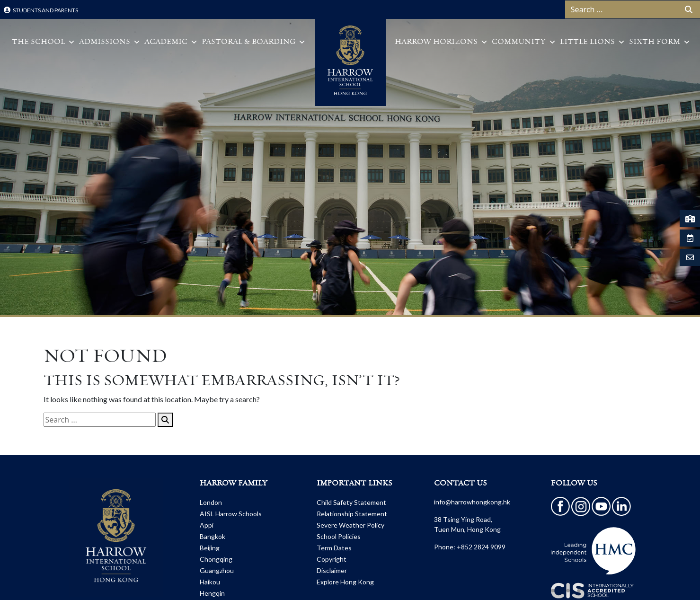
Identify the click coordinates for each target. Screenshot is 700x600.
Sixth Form (660, 42)
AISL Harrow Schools (231, 514)
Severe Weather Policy (350, 525)
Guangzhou (217, 570)
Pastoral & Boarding (254, 42)
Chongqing (216, 559)
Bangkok (213, 536)
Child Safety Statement (351, 502)
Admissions (110, 42)
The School (44, 42)
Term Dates (334, 548)
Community (524, 42)
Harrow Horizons (441, 42)
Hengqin (212, 593)
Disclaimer (332, 570)
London (211, 502)
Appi (207, 525)
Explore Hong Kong (345, 582)
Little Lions (593, 42)
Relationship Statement (352, 514)
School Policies (339, 536)
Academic (171, 42)
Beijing (210, 548)
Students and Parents (41, 10)
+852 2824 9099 (481, 547)
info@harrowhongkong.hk (472, 502)
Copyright (332, 559)
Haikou (210, 582)
